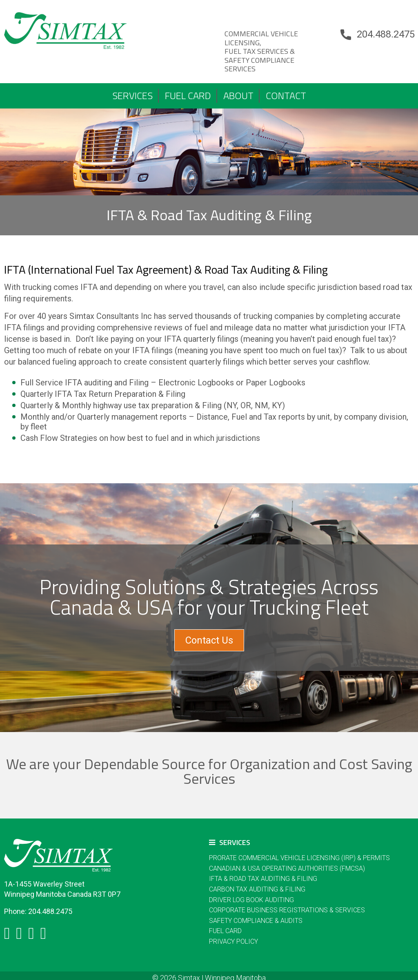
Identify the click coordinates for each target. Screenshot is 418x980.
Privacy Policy (233, 941)
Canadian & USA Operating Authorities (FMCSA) (287, 868)
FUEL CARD (188, 95)
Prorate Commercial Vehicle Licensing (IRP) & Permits (299, 858)
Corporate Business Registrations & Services (287, 910)
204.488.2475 (386, 34)
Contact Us (209, 640)
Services (132, 95)
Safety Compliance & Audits (256, 921)
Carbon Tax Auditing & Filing (257, 889)
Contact (286, 95)
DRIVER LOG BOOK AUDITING (251, 900)
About (238, 95)
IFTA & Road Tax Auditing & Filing (263, 879)
